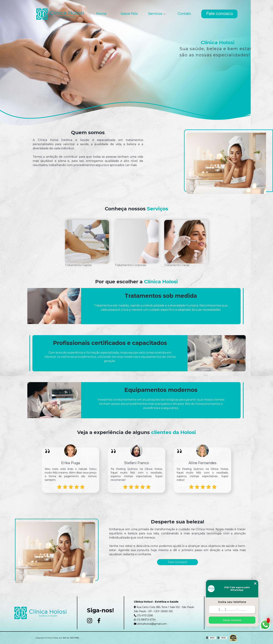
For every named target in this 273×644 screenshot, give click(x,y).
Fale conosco (219, 14)
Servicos (155, 14)
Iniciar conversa (232, 620)
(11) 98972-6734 (145, 620)
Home (101, 14)
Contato (184, 14)
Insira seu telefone (232, 602)
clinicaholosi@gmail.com (150, 624)
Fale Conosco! (178, 562)
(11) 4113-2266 (143, 615)
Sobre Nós (129, 14)
